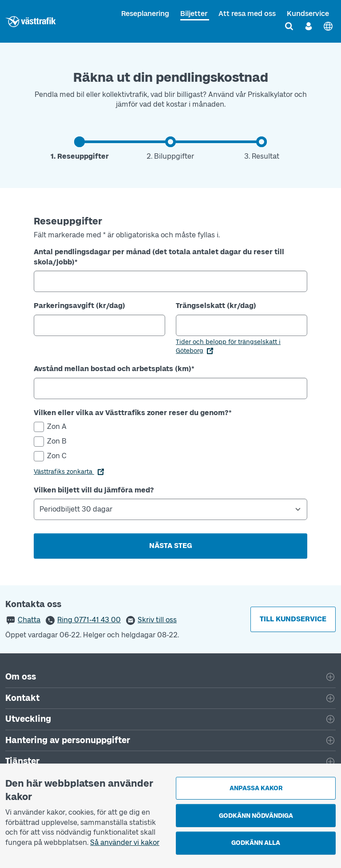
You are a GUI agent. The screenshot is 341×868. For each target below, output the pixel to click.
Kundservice (308, 14)
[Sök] (289, 26)
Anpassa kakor (256, 788)
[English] (328, 26)
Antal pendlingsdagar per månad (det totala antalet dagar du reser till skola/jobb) (159, 257)
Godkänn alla (256, 843)
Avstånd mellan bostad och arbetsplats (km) (114, 369)
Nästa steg (170, 546)
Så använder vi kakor (125, 842)
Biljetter (194, 14)
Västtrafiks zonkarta (64, 472)
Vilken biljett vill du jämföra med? (94, 490)
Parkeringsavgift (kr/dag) (79, 306)
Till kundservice (293, 619)
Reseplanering (145, 14)
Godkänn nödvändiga (256, 816)
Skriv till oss (157, 620)
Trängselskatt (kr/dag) (216, 306)
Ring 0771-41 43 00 (89, 620)
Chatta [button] (29, 620)
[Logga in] (309, 26)
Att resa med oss (247, 14)
